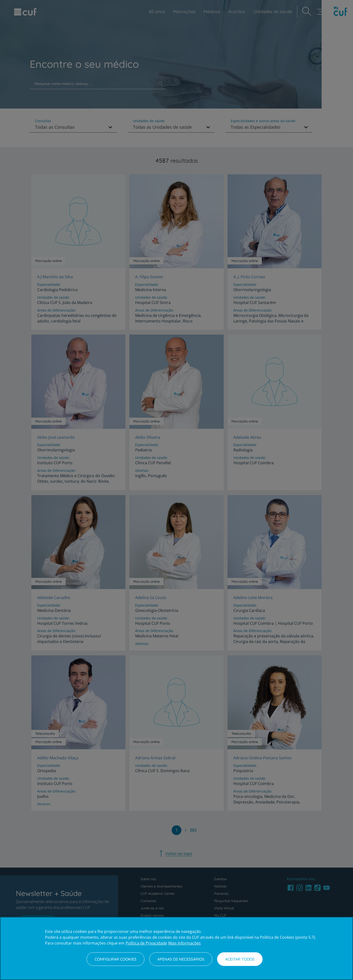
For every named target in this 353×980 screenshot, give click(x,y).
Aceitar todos (240, 959)
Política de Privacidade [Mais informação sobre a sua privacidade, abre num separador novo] (146, 943)
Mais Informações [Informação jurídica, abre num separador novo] (185, 943)
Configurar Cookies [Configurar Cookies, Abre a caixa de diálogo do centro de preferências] (115, 959)
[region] (176, 948)
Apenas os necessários (181, 959)
